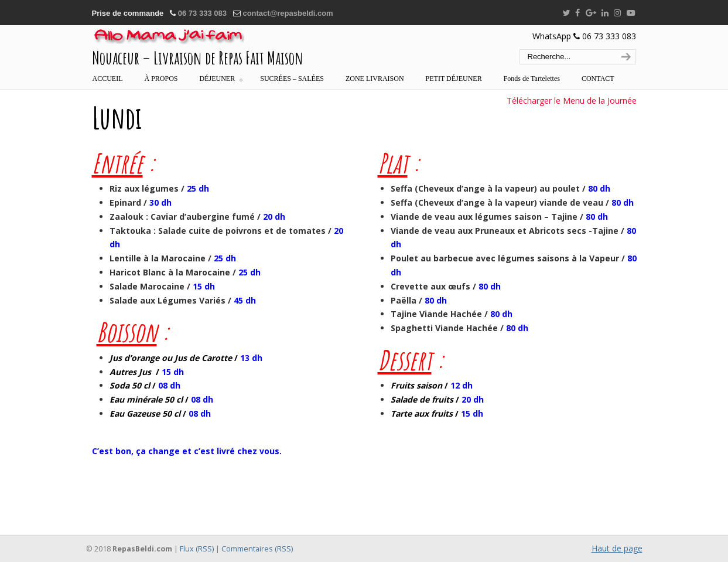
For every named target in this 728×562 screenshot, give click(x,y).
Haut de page (617, 548)
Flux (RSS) (197, 549)
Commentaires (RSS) (257, 549)
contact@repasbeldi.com (288, 13)
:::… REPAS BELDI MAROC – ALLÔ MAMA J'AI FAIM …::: (168, 37)
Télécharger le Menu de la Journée (572, 101)
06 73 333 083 (202, 13)
